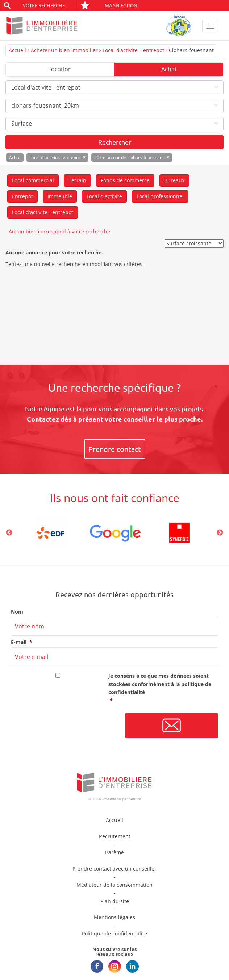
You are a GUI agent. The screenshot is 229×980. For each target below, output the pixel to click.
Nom (17, 612)
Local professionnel (160, 196)
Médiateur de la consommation (114, 885)
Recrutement (115, 836)
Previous (9, 533)
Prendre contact (115, 449)
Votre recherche (44, 5)
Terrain (77, 180)
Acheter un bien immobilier (64, 50)
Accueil (17, 50)
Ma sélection (109, 5)
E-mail (22, 642)
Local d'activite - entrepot (43, 212)
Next (220, 533)
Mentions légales (114, 917)
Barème (114, 852)
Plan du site (115, 901)
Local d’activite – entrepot (133, 50)
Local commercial (33, 180)
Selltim (135, 799)
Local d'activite (104, 196)
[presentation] (66, 726)
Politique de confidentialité (114, 933)
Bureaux (174, 180)
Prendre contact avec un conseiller (114, 869)
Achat (169, 69)
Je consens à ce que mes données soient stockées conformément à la (163, 688)
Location (60, 69)
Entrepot (22, 196)
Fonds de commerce (125, 180)
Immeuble (60, 196)
